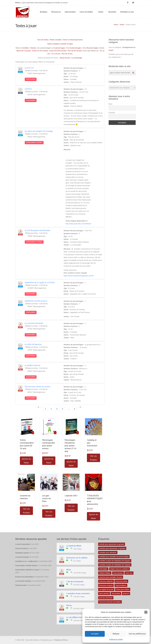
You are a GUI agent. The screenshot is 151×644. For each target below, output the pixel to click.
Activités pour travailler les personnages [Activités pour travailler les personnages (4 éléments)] (114, 557)
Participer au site (127, 12)
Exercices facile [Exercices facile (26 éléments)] (121, 581)
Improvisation (70, 12)
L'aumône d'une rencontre (78, 593)
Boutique (44, 12)
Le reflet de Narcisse (33, 344)
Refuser (116, 634)
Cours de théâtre (86, 12)
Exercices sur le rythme (77, 558)
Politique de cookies (116, 639)
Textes (101, 12)
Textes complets (56, 40)
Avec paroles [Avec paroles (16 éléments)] (118, 573)
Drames (33, 48)
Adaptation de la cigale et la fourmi (40, 282)
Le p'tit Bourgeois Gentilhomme (37, 230)
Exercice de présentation (24, 577)
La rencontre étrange (23, 581)
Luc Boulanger (77, 58)
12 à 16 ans (56, 54)
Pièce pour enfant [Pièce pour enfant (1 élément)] (123, 589)
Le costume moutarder (34, 323)
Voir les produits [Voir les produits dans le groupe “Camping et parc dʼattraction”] (94, 458)
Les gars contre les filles (47, 498)
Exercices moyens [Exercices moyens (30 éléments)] (106, 585)
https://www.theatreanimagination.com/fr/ (79, 276)
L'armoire (28, 89)
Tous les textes (43, 40)
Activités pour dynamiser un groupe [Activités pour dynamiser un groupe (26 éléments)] (112, 548)
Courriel (112, 113)
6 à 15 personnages (74, 48)
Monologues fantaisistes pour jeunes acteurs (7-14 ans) (70, 446)
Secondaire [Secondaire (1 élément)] (116, 594)
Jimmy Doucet (65, 58)
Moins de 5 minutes (24, 51)
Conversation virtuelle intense (26, 565)
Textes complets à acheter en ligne (60, 44)
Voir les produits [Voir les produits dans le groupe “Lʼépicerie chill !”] (71, 508)
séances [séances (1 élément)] (126, 594)
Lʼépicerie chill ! (71, 496)
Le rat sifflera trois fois (76, 617)
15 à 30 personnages (90, 48)
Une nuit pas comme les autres (38, 386)
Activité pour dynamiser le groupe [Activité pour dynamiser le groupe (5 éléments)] (112, 544)
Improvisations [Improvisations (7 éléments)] (121, 585)
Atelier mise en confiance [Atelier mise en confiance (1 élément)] (120, 569)
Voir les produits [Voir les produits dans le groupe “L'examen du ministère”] (26, 511)
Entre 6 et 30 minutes (40, 51)
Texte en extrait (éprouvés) (73, 40)
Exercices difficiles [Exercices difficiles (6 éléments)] (106, 581)
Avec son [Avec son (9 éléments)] (129, 573)
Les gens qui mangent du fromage (39, 131)
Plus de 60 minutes (75, 51)
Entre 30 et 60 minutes (58, 51)
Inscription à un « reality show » (27, 561)
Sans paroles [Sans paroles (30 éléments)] (104, 594)
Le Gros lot (29, 68)
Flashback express (22, 553)
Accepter (95, 634)
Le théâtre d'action (32, 365)
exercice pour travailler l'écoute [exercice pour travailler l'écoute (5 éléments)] (111, 577)
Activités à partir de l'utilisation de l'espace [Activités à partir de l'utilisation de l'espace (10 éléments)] (115, 561)
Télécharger (31, 79)
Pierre (69, 605)
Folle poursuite (21, 585)
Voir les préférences (137, 634)
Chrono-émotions (22, 548)
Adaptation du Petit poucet (36, 301)
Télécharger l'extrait (34, 143)
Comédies (25, 48)
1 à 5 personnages (58, 48)
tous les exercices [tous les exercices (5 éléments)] (106, 598)
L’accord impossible (22, 544)
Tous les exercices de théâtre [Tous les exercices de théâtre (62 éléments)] (110, 602)
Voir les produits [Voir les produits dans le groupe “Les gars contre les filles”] (49, 513)
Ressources (56, 12)
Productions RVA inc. (61, 640)
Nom (110, 104)
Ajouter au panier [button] (26, 461)
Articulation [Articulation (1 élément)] (103, 569)
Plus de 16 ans (67, 54)
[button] (146, 612)
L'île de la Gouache (75, 582)
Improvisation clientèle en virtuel (27, 570)
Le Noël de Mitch (74, 546)
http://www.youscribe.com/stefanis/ (78, 224)
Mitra (69, 570)
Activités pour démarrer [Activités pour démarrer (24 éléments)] (108, 553)
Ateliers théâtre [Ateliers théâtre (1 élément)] (105, 573)
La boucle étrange (22, 557)
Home (116, 25)
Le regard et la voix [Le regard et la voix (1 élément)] (106, 589)
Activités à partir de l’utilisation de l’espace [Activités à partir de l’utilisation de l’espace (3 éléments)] (115, 565)
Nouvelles (112, 12)
